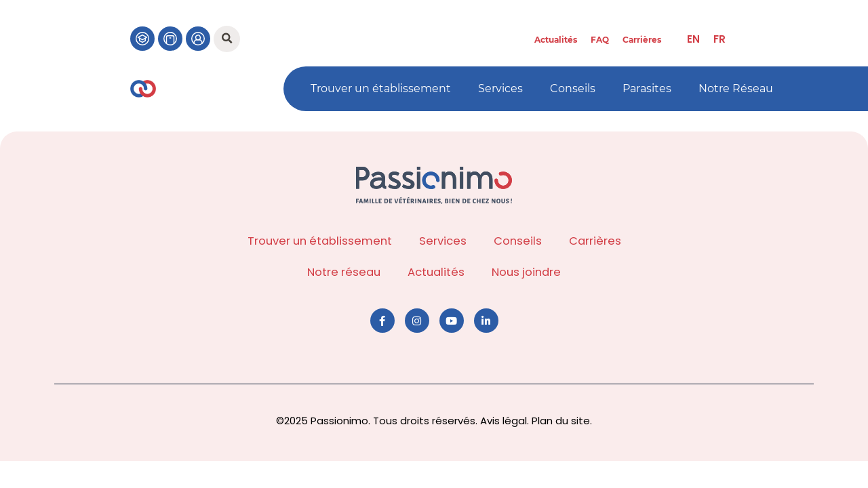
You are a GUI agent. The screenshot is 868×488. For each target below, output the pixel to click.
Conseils (573, 88)
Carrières (642, 40)
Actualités (556, 40)
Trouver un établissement (381, 88)
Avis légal (504, 421)
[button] (227, 39)
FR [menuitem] (719, 39)
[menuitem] (693, 39)
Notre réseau (344, 272)
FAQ (600, 40)
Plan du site (561, 421)
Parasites (647, 88)
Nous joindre (526, 272)
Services (500, 88)
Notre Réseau (736, 88)
